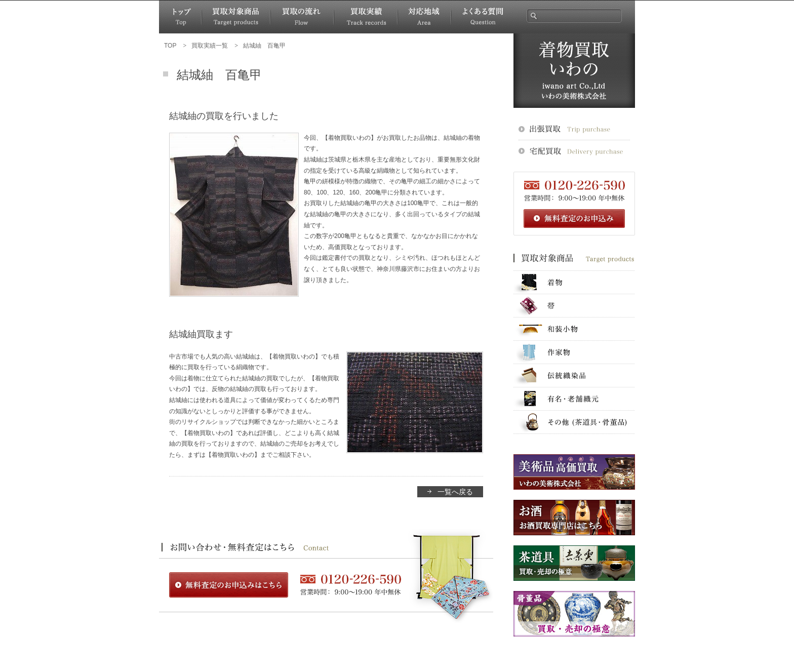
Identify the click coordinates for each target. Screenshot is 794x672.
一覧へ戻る (455, 492)
